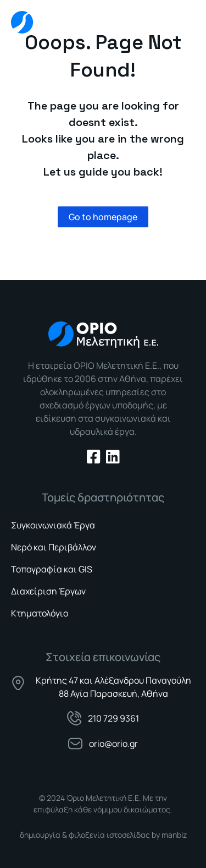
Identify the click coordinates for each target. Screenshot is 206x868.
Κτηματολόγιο (40, 613)
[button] (184, 20)
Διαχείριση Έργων (48, 591)
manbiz (174, 835)
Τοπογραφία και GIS (52, 569)
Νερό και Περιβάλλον (54, 547)
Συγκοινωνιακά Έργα (53, 525)
